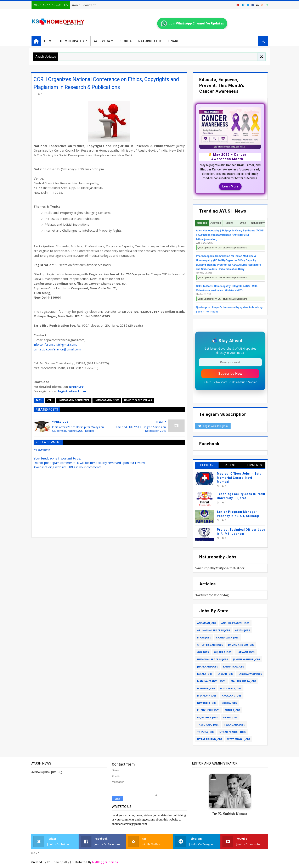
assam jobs (242, 630)
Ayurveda (102, 41)
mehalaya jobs (207, 696)
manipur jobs (206, 688)
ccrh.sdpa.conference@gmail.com (57, 349)
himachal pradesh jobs (213, 659)
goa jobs (203, 652)
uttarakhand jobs (210, 739)
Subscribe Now (230, 374)
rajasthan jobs (207, 717)
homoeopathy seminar (138, 400)
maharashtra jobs (243, 681)
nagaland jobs (232, 696)
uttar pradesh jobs (233, 732)
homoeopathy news (107, 400)
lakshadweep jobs (250, 674)
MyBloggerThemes (105, 862)
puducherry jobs (208, 710)
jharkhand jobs (208, 667)
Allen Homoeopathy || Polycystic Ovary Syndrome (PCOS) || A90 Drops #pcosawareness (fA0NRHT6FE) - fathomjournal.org (230, 235)
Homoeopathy (72, 41)
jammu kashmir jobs (247, 659)
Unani (173, 41)
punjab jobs (232, 710)
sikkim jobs (230, 717)
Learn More (230, 186)
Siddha (126, 41)
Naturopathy (150, 41)
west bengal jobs (239, 739)
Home (76, 5)
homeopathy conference (74, 400)
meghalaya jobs (231, 688)
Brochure (76, 387)
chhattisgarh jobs (210, 645)
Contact (90, 5)
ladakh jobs (225, 674)
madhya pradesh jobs (211, 681)
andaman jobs (207, 623)
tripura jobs (206, 732)
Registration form (72, 391)
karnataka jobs (234, 667)
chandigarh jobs (227, 638)
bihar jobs (204, 638)
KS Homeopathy (58, 862)
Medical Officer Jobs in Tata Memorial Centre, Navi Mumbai (239, 478)
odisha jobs (229, 703)
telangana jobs (234, 725)
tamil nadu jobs (208, 725)
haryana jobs (246, 652)
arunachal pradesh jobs (214, 630)
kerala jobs (205, 674)
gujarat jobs (223, 652)
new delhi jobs (207, 703)
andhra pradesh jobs (235, 623)
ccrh (50, 400)
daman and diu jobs (241, 645)
